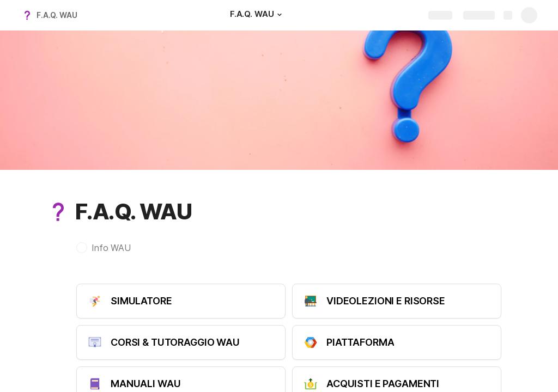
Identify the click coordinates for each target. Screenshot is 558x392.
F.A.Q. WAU (57, 15)
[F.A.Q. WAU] (257, 15)
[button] (279, 15)
